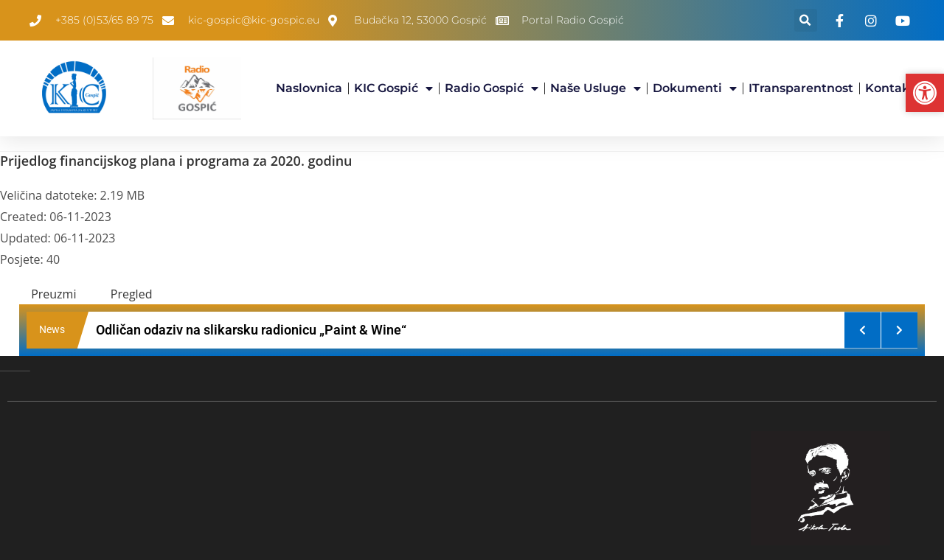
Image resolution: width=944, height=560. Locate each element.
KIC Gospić (393, 88)
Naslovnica (309, 88)
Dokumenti (695, 88)
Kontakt (890, 88)
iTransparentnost (801, 88)
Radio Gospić (492, 88)
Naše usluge (596, 88)
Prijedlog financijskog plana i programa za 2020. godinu (176, 161)
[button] (806, 20)
